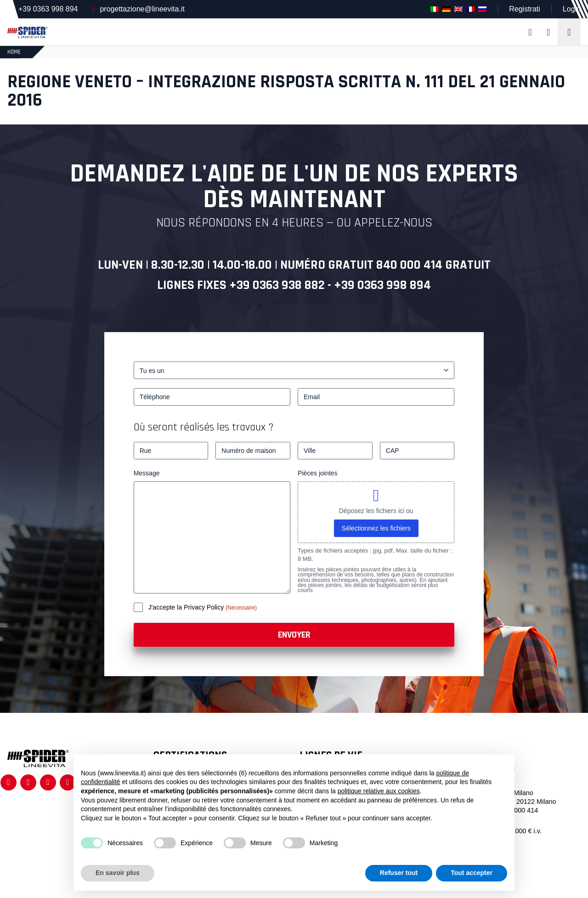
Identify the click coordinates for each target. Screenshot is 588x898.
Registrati (525, 9)
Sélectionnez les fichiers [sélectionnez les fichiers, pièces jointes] (376, 528)
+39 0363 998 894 (48, 9)
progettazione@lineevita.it (142, 9)
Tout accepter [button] (472, 873)
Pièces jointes (317, 473)
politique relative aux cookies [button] (379, 791)
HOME (14, 52)
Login (572, 9)
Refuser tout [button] (399, 873)
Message (147, 473)
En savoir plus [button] (118, 873)
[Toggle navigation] (569, 32)
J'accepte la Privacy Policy (187, 607)
